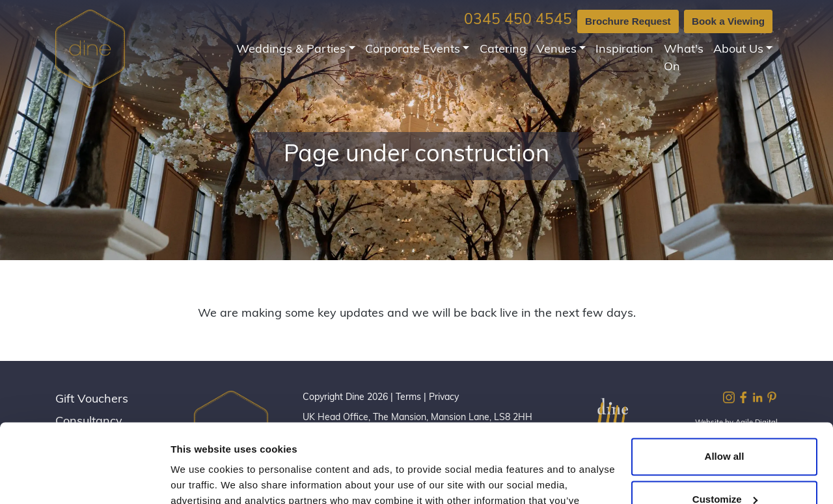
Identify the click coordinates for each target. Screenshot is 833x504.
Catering (503, 50)
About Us (738, 50)
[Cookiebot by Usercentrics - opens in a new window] (84, 479)
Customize (725, 425)
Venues (556, 50)
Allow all (725, 383)
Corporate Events (413, 50)
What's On (684, 59)
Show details (201, 478)
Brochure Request (628, 21)
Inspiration (624, 50)
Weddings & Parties (291, 50)
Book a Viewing (728, 21)
